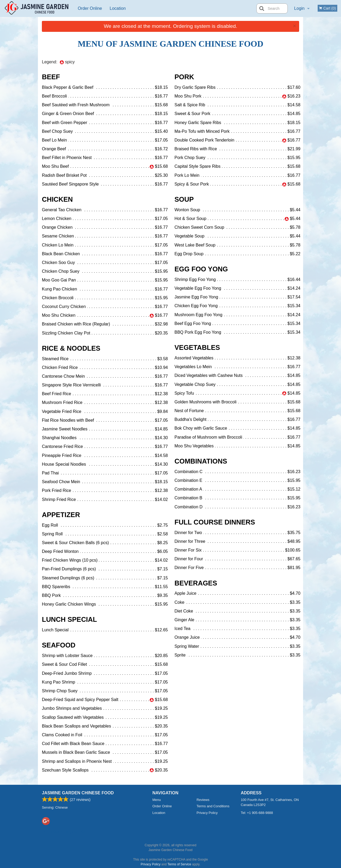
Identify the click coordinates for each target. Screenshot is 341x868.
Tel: (257, 813)
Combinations (201, 461)
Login (299, 8)
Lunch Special (69, 619)
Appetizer (61, 515)
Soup (184, 199)
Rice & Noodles (71, 348)
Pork (184, 77)
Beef (51, 77)
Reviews (203, 800)
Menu (157, 800)
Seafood (59, 645)
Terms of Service (179, 864)
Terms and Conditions (213, 806)
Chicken (57, 199)
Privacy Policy (207, 813)
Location (118, 8)
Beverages (196, 583)
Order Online (90, 8)
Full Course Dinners (215, 522)
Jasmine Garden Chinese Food (78, 793)
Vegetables (197, 347)
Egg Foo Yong (201, 269)
